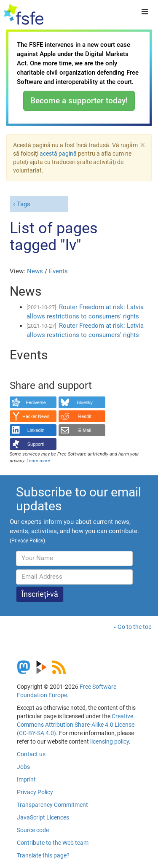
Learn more (38, 461)
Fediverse (36, 402)
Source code (33, 830)
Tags (24, 204)
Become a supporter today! (79, 101)
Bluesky (85, 402)
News (35, 271)
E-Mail (85, 430)
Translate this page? (43, 855)
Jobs (23, 767)
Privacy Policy (35, 792)
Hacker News (36, 416)
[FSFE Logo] (24, 15)
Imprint (26, 779)
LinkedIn (36, 430)
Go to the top (135, 627)
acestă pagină (58, 154)
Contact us (31, 754)
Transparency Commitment (52, 805)
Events (58, 271)
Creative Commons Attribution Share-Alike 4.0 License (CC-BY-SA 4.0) (76, 725)
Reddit (85, 416)
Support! (36, 444)
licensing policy (110, 741)
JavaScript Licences (43, 817)
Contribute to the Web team (53, 843)
